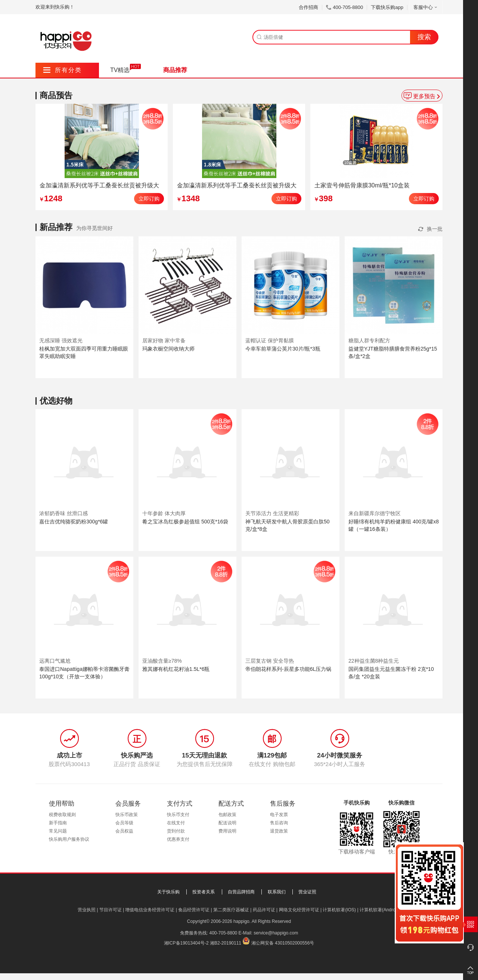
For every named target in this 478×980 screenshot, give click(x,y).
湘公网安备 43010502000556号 (283, 943)
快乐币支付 (178, 815)
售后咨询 (279, 823)
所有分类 (63, 70)
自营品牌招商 (241, 892)
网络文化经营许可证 (299, 910)
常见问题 (58, 831)
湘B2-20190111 (226, 943)
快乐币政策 (127, 815)
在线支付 (176, 823)
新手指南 (58, 823)
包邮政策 (227, 815)
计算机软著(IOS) (339, 910)
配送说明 (227, 823)
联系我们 (277, 892)
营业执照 (87, 910)
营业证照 (307, 892)
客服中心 (426, 7)
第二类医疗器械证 (231, 910)
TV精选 (120, 70)
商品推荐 (175, 70)
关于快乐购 (168, 892)
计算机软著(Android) (380, 910)
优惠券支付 (178, 839)
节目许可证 (111, 910)
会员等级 (124, 823)
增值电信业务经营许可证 (150, 910)
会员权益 (124, 831)
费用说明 (227, 831)
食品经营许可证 (194, 910)
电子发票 (279, 815)
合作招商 (308, 7)
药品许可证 (264, 910)
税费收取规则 (62, 815)
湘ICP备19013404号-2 (186, 943)
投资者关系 (204, 892)
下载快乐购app (387, 7)
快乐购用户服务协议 (69, 839)
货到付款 (176, 831)
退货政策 (279, 831)
